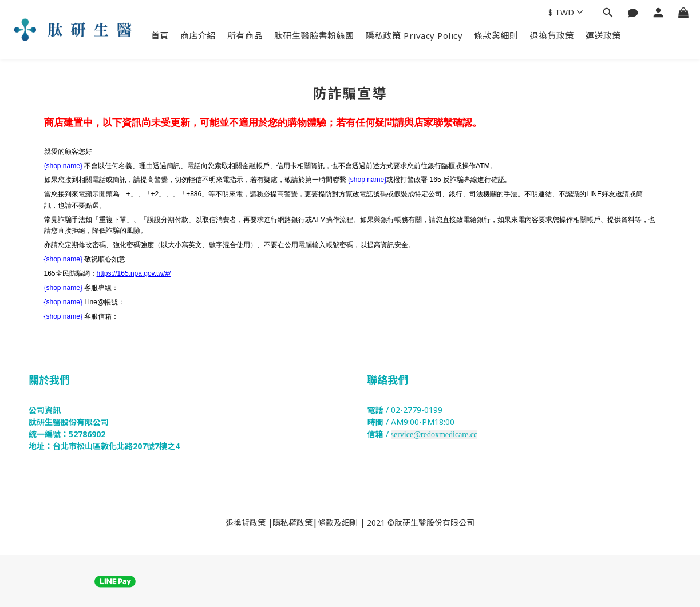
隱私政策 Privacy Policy (414, 35)
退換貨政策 (552, 35)
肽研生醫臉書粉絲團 (314, 35)
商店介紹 (198, 35)
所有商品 (245, 35)
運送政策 (603, 35)
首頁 (160, 35)
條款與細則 (496, 35)
